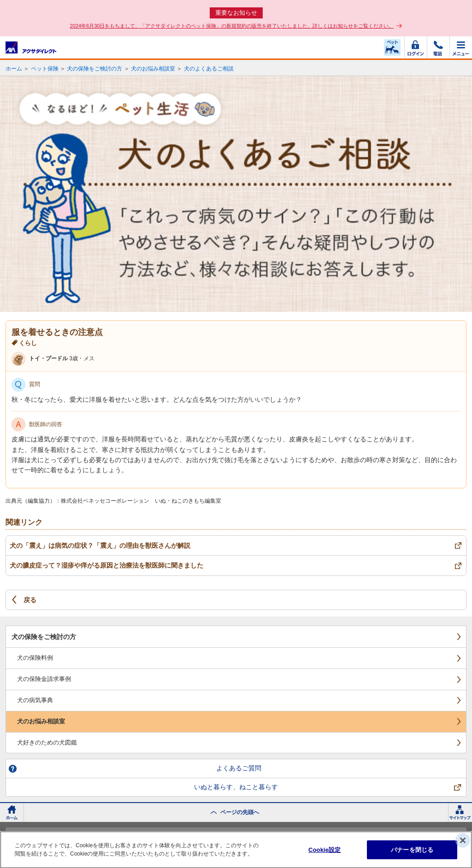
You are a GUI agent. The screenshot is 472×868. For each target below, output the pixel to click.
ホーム (14, 69)
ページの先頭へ (240, 812)
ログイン (416, 47)
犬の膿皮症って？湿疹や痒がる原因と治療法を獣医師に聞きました (106, 565)
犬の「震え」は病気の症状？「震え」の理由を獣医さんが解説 (100, 545)
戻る (30, 600)
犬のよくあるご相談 (209, 69)
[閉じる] (463, 843)
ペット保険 (45, 69)
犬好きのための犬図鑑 (47, 742)
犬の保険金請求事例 (44, 679)
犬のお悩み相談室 (153, 69)
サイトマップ (460, 812)
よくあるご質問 (239, 768)
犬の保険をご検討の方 (94, 69)
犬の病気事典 (35, 700)
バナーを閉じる (412, 852)
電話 (438, 47)
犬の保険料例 (35, 658)
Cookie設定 (324, 852)
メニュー (461, 47)
